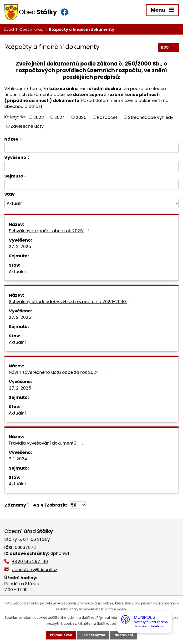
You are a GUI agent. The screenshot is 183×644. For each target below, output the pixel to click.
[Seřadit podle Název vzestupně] (21, 139)
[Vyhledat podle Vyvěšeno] (91, 167)
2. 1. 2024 (18, 460)
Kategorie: (15, 118)
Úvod (9, 30)
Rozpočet (107, 118)
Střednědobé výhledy (151, 118)
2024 (60, 118)
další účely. (118, 609)
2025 (81, 118)
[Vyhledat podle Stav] (91, 204)
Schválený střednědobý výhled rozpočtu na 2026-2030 (72, 302)
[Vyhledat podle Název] (91, 149)
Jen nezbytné (93, 635)
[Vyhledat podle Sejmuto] (91, 186)
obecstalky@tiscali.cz (36, 570)
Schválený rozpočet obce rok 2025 (50, 232)
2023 (39, 118)
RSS (168, 48)
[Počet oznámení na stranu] (77, 506)
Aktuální (17, 272)
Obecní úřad (31, 30)
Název (11, 140)
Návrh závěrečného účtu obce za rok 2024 (58, 373)
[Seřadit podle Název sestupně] (21, 141)
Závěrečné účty (27, 127)
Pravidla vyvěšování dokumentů (47, 444)
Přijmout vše (60, 635)
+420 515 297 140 (31, 562)
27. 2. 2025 (20, 247)
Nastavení (125, 635)
